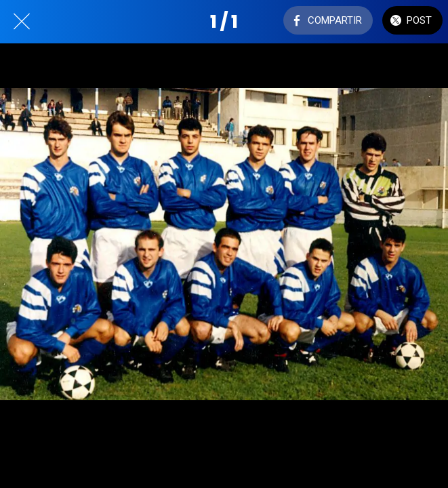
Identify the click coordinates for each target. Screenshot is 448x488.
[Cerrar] (22, 22)
